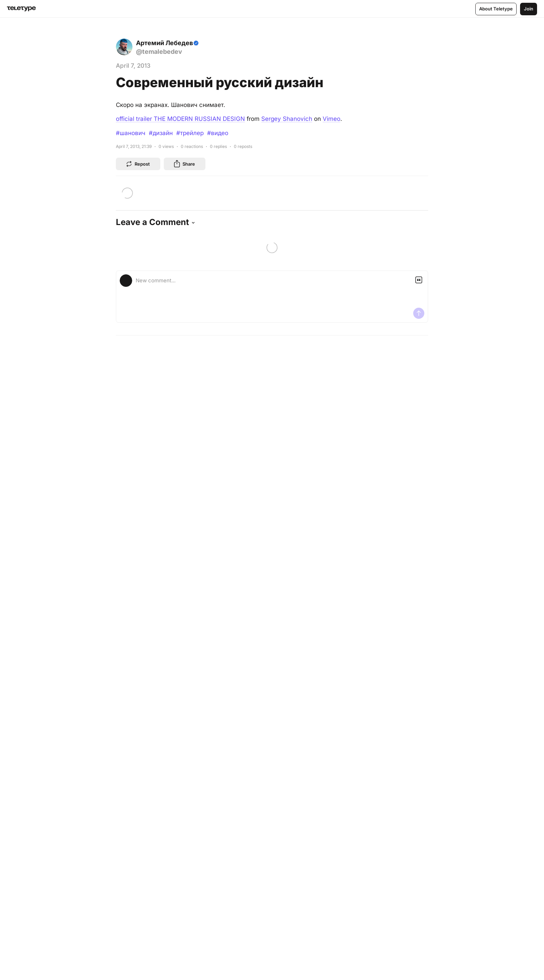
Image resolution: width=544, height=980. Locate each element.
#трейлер (190, 133)
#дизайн (161, 133)
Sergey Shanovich (287, 119)
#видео (218, 133)
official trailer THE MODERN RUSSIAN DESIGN (180, 119)
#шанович (131, 133)
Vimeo (331, 119)
